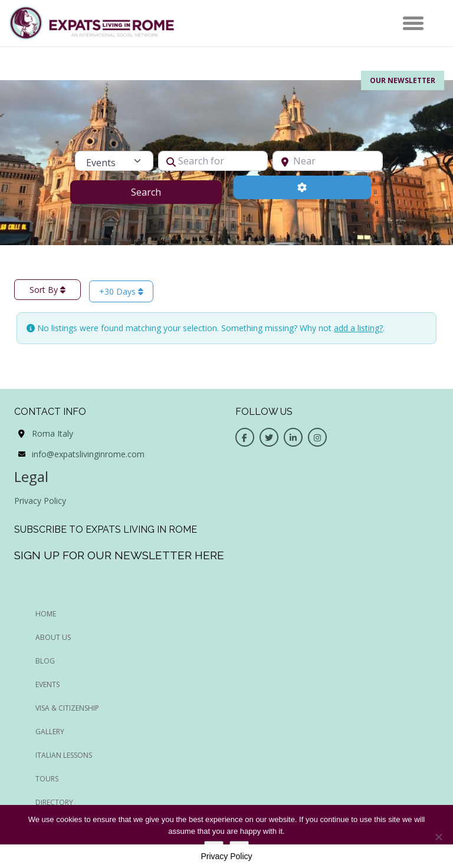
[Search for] (213, 161)
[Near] (328, 161)
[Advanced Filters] (302, 187)
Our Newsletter (403, 80)
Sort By (47, 290)
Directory (54, 802)
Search (161, 192)
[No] (438, 837)
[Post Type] (114, 161)
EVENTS (47, 684)
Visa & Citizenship (67, 708)
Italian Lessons (64, 755)
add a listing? (358, 328)
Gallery (50, 732)
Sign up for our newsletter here (119, 555)
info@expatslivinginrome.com (88, 454)
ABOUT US (53, 637)
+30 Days (121, 291)
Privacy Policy (40, 501)
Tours (47, 779)
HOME (46, 614)
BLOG (45, 661)
